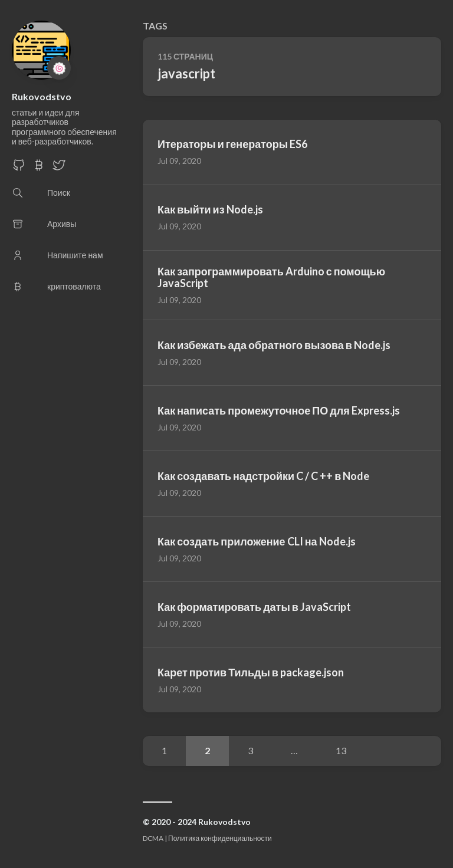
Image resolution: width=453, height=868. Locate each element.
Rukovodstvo (42, 96)
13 (341, 750)
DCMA (153, 838)
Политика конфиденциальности (220, 838)
